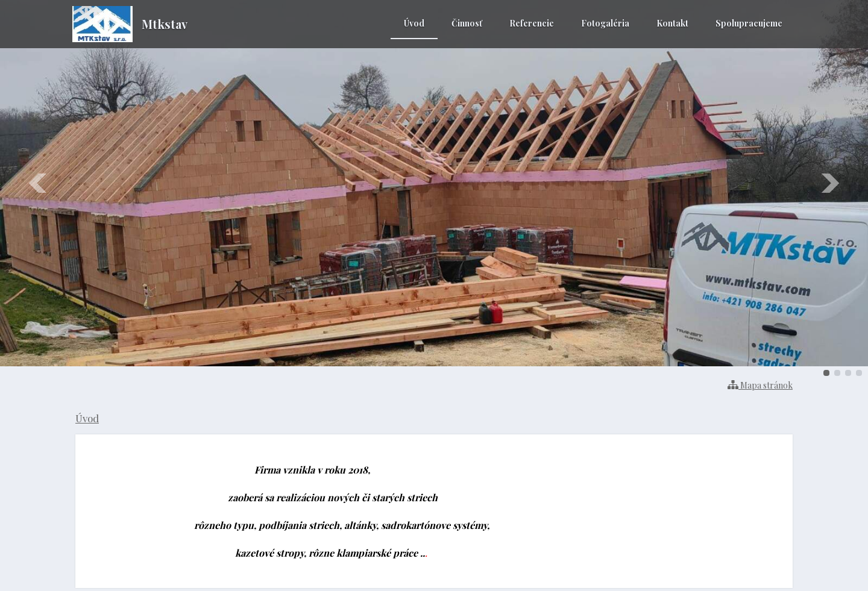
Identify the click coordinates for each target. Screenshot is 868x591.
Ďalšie (829, 183)
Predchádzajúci (39, 183)
